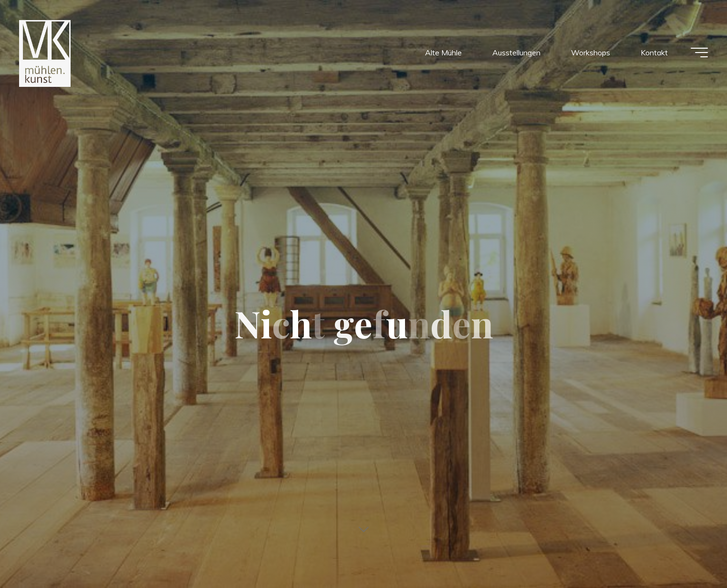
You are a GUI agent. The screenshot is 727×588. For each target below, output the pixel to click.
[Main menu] (699, 52)
